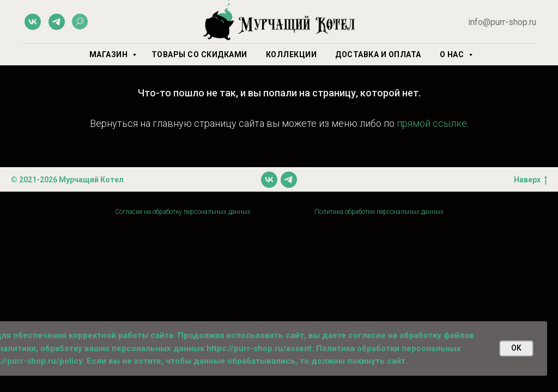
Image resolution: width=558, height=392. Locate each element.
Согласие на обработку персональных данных (183, 212)
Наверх (530, 180)
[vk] (33, 22)
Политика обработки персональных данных (379, 212)
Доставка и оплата (378, 54)
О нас (453, 54)
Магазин (110, 54)
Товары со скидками (199, 54)
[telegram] (57, 22)
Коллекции (292, 54)
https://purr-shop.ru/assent (259, 348)
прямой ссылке (432, 123)
